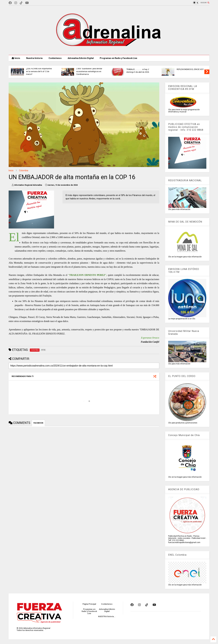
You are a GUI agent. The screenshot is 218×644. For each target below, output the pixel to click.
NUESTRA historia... (107, 617)
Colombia (24, 170)
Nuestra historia (34, 58)
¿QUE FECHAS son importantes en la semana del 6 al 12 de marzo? (70, 71)
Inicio (16, 58)
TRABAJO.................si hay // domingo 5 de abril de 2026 (168, 71)
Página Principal (89, 604)
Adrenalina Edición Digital (81, 58)
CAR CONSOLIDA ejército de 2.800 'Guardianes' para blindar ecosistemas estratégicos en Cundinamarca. (120, 70)
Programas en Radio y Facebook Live (118, 58)
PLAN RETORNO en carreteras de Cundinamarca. (20, 71)
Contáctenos (55, 58)
